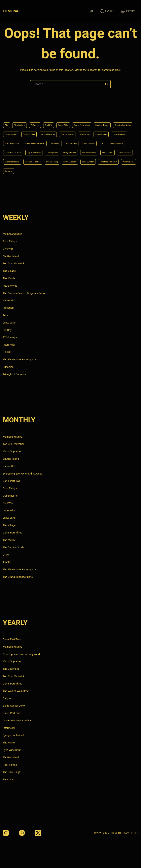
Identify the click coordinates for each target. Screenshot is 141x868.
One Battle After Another (17, 720)
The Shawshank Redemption (19, 359)
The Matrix (9, 278)
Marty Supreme (12, 451)
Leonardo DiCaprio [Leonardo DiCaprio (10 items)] (16, 150)
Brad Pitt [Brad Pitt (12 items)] (60, 110)
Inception (8, 308)
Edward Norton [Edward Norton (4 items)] (14, 130)
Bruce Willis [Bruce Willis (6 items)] (78, 110)
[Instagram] (6, 833)
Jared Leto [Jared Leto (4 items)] (46, 140)
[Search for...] (66, 84)
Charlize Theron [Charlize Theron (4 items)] (15, 120)
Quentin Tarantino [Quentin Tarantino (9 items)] (86, 160)
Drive (6, 555)
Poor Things (10, 241)
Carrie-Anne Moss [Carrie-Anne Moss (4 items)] (102, 110)
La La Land (9, 323)
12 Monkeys (10, 337)
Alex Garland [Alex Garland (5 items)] (23, 110)
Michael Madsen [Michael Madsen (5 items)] (60, 160)
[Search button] (106, 84)
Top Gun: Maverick (14, 263)
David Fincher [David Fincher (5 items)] (90, 120)
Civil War (8, 249)
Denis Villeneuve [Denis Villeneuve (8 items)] (114, 120)
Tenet (6, 315)
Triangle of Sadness (14, 374)
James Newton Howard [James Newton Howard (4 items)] (20, 140)
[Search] (107, 11)
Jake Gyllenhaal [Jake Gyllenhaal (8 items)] (105, 130)
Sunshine (8, 367)
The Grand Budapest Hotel (18, 577)
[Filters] (128, 11)
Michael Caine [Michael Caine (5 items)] (35, 160)
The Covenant (11, 669)
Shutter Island (11, 256)
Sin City (7, 330)
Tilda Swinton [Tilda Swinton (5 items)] (37, 170)
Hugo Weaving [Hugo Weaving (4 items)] (80, 130)
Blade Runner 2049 (14, 706)
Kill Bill (7, 352)
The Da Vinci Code (13, 547)
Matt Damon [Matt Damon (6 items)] (13, 160)
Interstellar (9, 345)
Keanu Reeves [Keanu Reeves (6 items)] (89, 140)
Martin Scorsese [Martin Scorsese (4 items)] (115, 150)
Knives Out (9, 300)
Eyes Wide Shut (12, 750)
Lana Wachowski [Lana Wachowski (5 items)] (123, 140)
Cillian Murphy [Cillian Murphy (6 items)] (67, 120)
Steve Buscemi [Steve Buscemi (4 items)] (14, 170)
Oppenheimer (11, 496)
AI (92, 11)
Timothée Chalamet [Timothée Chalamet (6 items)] (64, 170)
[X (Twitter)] (38, 833)
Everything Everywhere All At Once (23, 474)
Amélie (7, 562)
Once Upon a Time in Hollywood (21, 654)
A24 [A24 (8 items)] (7, 110)
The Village (9, 271)
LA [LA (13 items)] (105, 140)
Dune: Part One (12, 713)
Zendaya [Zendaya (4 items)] (109, 170)
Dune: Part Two (12, 481)
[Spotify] (22, 833)
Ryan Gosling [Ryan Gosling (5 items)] (111, 160)
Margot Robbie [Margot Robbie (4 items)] (90, 150)
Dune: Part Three (12, 533)
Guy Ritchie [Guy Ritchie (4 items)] (36, 130)
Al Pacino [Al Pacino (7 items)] (43, 110)
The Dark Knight (12, 772)
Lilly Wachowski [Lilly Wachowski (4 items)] (44, 150)
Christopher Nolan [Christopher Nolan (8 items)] (41, 120)
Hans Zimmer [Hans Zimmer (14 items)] (57, 130)
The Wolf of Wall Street (16, 691)
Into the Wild (10, 286)
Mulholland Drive (13, 234)
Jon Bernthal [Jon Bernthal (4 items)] (67, 140)
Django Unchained (13, 735)
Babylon (7, 698)
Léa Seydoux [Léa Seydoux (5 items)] (67, 150)
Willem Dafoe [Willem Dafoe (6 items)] (90, 170)
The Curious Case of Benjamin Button (25, 293)
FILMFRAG (12, 11)
